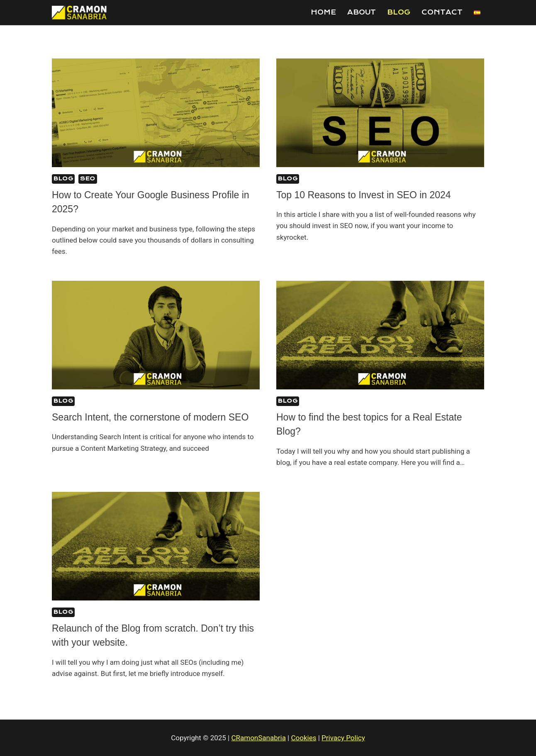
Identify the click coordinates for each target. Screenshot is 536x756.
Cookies (304, 738)
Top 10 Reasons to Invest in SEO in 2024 (364, 195)
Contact (442, 12)
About (362, 12)
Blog (399, 12)
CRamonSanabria (258, 738)
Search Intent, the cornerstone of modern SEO (150, 417)
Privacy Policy (343, 738)
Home (323, 12)
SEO (88, 179)
